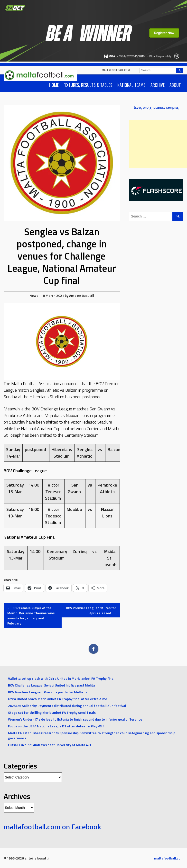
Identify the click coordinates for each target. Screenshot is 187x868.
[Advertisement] (158, 144)
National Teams (131, 85)
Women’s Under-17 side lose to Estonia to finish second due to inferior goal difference (75, 719)
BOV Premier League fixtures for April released (91, 610)
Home (54, 85)
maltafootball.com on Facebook (52, 827)
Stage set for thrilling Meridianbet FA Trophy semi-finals (52, 712)
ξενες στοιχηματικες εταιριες (156, 107)
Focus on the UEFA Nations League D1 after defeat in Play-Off (56, 726)
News (34, 295)
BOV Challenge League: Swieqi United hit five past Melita (51, 685)
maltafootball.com (116, 70)
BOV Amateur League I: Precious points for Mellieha (48, 692)
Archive (158, 85)
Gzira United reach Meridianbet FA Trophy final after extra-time (58, 699)
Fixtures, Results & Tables (88, 85)
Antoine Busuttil (82, 295)
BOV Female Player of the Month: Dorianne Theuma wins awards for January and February (31, 615)
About (175, 85)
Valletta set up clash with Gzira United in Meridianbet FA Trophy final (61, 678)
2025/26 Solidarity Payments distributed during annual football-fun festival (67, 706)
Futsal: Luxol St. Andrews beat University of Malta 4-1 (50, 745)
